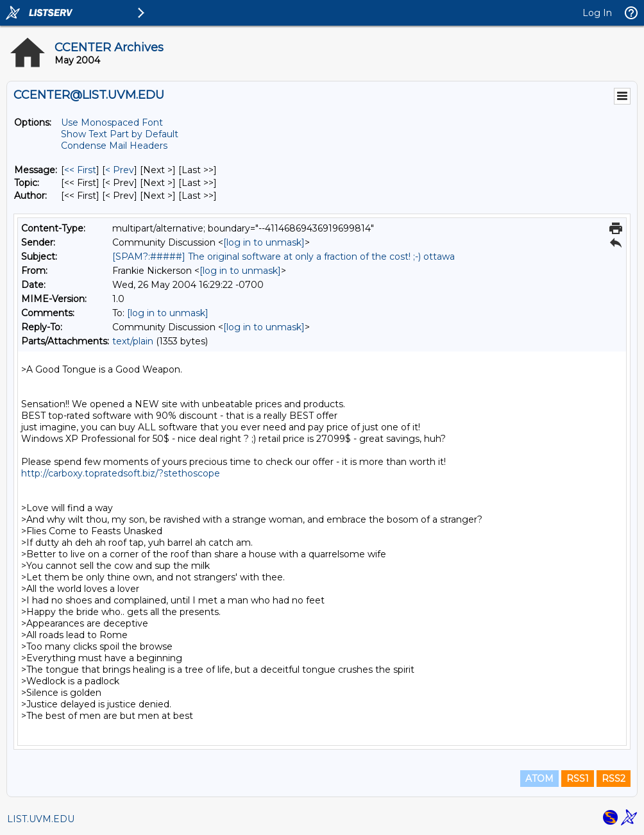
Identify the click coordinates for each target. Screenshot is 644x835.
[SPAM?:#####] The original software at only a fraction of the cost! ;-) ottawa (284, 257)
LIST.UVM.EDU (41, 819)
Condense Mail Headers (114, 146)
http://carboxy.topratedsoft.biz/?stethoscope (121, 473)
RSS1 (578, 779)
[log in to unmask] (264, 242)
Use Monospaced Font (112, 122)
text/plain (133, 341)
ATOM (539, 779)
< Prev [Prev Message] (120, 170)
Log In (597, 13)
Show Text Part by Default (120, 134)
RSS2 (614, 779)
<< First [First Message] (80, 170)
